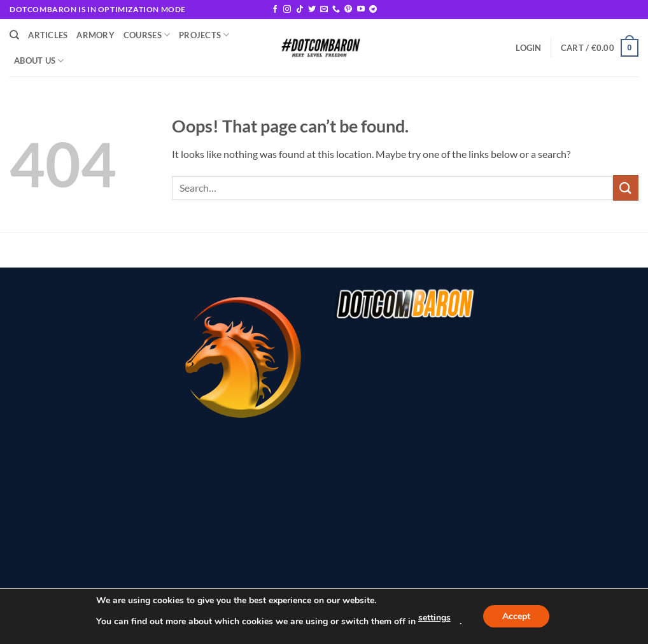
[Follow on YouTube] (361, 10)
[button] (528, 48)
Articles (48, 35)
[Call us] (336, 10)
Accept (516, 616)
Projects (204, 35)
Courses (147, 35)
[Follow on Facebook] (275, 10)
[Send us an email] (324, 10)
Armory (95, 35)
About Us (39, 61)
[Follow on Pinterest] (348, 10)
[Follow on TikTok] (300, 10)
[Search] (14, 35)
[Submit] (626, 188)
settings (434, 618)
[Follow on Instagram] (287, 10)
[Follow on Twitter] (312, 10)
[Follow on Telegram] (373, 10)
